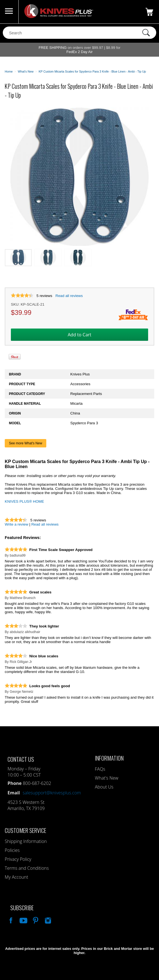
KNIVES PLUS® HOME (24, 501)
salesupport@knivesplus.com (52, 793)
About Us (104, 787)
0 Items (149, 12)
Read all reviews (69, 296)
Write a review (16, 524)
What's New (107, 778)
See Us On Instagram (47, 920)
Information (109, 758)
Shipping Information (26, 841)
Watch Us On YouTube (23, 920)
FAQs (100, 769)
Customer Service (26, 830)
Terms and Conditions (27, 868)
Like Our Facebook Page (10, 920)
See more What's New (26, 443)
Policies (12, 850)
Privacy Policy (18, 859)
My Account (16, 877)
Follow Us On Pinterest (35, 920)
